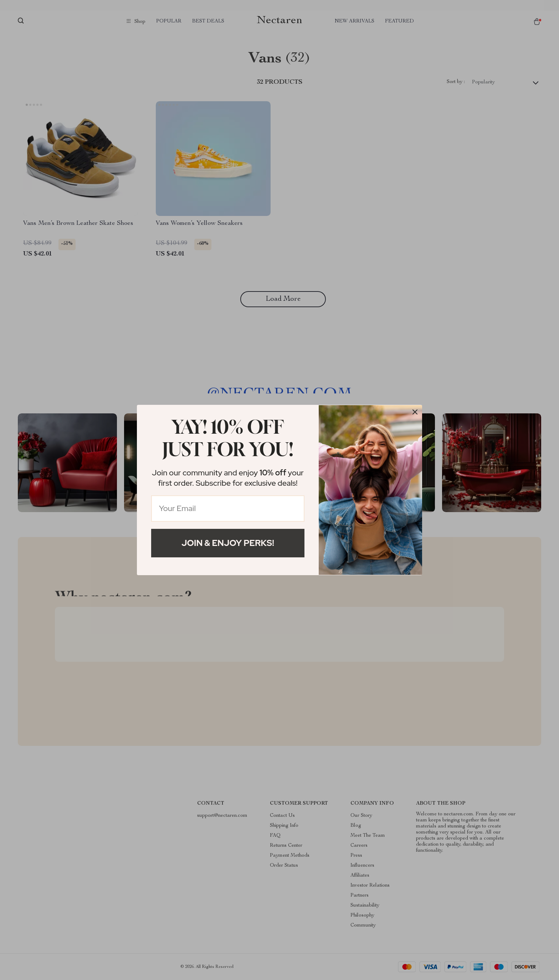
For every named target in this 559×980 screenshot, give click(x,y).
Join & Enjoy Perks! (228, 543)
